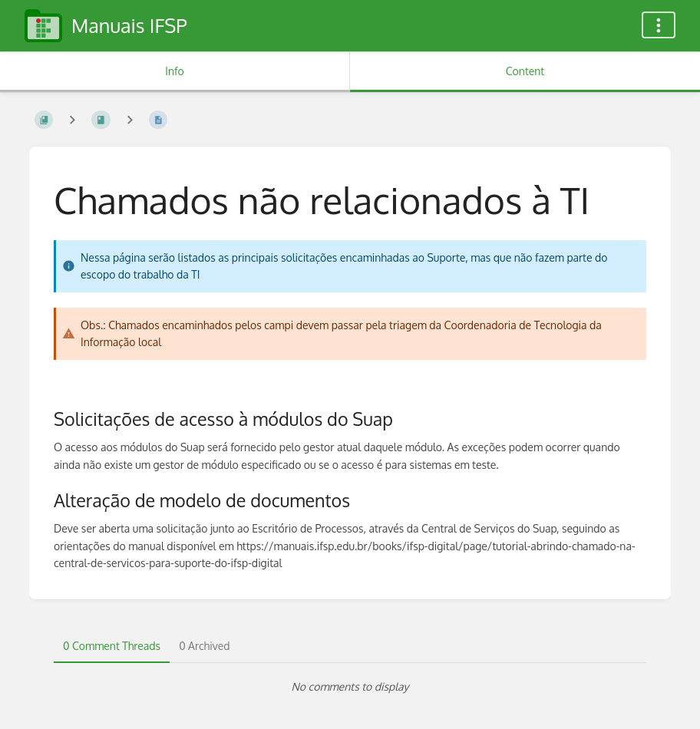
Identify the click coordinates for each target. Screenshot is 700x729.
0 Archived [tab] (204, 646)
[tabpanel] (350, 687)
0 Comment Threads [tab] (112, 646)
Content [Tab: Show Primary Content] (525, 71)
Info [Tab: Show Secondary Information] (175, 71)
